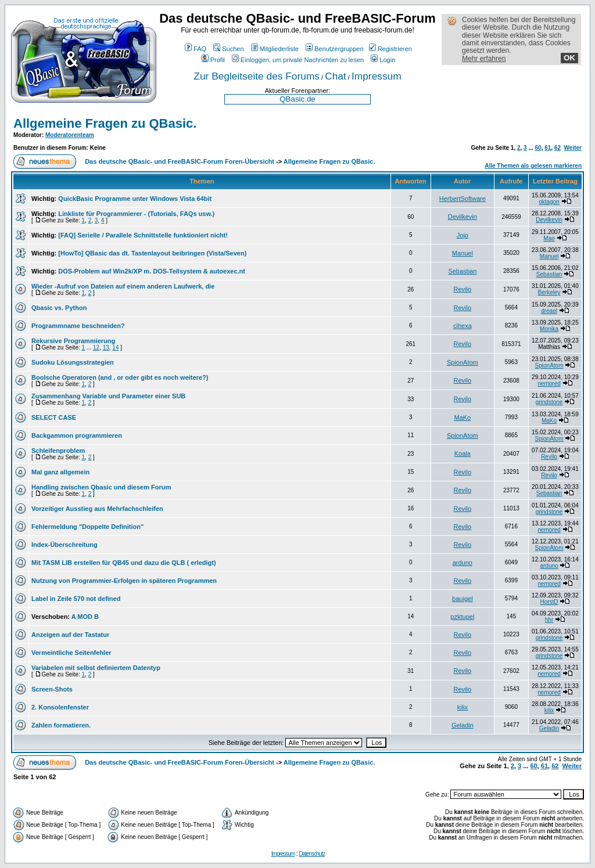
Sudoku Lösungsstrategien (73, 362)
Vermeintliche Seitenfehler (71, 653)
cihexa (463, 326)
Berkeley (549, 292)
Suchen (228, 49)
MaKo (462, 417)
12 (96, 347)
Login (383, 60)
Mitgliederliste (275, 49)
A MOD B (85, 617)
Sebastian (462, 271)
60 (538, 148)
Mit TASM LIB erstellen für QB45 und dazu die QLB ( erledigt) (124, 563)
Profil (213, 60)
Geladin (463, 725)
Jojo (463, 235)
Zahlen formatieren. (61, 725)
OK (569, 58)
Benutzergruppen (334, 49)
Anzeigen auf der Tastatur (70, 635)
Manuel (463, 253)
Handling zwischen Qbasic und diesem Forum (101, 487)
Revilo (463, 289)
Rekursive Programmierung (73, 341)
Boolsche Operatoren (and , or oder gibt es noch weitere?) (120, 377)
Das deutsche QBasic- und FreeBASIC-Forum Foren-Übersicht (180, 161)
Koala (463, 453)
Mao (549, 238)
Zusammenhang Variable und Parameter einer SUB (108, 396)
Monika (549, 329)
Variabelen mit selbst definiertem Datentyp (96, 668)
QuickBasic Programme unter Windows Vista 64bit (135, 199)
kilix (463, 707)
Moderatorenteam (70, 135)
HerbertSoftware (463, 199)
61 (548, 148)
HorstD (549, 602)
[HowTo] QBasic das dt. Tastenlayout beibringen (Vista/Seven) (152, 253)
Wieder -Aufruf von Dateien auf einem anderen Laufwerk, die (123, 286)
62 (558, 148)
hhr (549, 620)
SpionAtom (463, 362)
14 (115, 347)
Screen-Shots (52, 689)
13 (106, 347)
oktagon (549, 202)
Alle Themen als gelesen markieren (533, 166)
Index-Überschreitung (64, 545)
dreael (549, 311)
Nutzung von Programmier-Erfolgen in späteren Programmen (124, 581)
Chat (336, 76)
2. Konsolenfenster (60, 707)
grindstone (549, 402)
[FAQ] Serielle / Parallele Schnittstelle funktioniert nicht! (143, 235)
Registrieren (390, 49)
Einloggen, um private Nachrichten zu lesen (298, 60)
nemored (549, 383)
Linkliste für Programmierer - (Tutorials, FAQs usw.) (136, 214)
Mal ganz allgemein (60, 472)
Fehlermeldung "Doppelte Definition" (87, 527)
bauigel (462, 599)
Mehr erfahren (484, 59)
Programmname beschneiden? (78, 326)
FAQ (196, 49)
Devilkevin (463, 217)
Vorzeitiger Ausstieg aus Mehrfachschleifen (97, 509)
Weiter (573, 148)
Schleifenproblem (58, 451)
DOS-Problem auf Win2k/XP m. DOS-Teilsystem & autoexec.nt (152, 271)
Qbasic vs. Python (59, 308)
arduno (463, 563)
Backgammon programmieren (77, 435)
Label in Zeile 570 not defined (76, 599)
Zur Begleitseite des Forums (257, 76)
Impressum (377, 76)
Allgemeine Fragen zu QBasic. (105, 123)
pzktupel (462, 617)
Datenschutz (312, 854)
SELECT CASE (54, 417)
